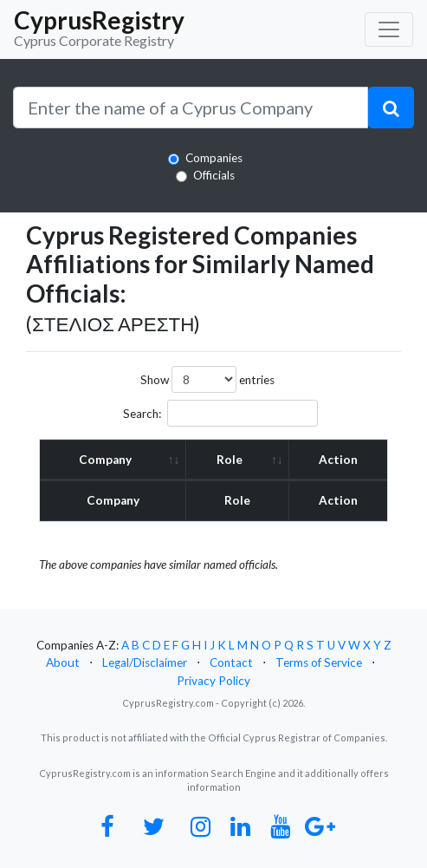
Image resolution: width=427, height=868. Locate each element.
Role (230, 460)
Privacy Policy (213, 681)
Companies (214, 158)
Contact (231, 662)
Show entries (207, 379)
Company (105, 460)
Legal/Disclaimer (145, 662)
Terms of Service (319, 662)
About (63, 662)
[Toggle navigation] (389, 29)
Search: (220, 413)
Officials (214, 175)
